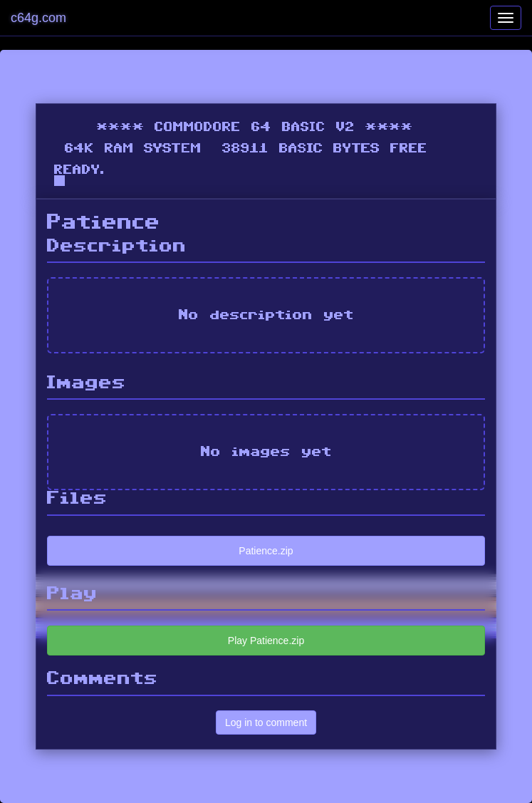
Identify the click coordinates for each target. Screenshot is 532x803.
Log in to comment (266, 722)
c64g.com (38, 18)
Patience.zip (266, 551)
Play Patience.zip (266, 641)
